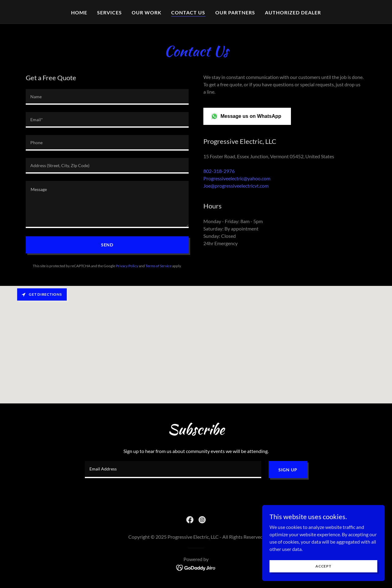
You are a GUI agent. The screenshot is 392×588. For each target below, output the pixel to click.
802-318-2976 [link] (219, 171)
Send (107, 245)
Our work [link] (147, 12)
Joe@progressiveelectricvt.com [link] (236, 186)
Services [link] (109, 12)
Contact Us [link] (188, 12)
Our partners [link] (235, 12)
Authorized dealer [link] (293, 12)
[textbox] (107, 97)
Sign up (288, 470)
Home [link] (79, 12)
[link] (190, 520)
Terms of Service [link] (158, 266)
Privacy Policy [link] (127, 266)
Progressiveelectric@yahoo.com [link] (237, 178)
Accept (323, 566)
